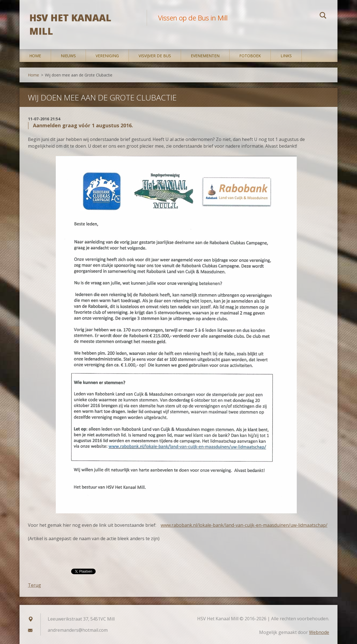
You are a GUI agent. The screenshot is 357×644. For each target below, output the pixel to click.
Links (286, 56)
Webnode (319, 632)
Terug (34, 585)
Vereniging (107, 56)
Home (35, 56)
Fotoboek (250, 56)
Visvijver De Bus (155, 56)
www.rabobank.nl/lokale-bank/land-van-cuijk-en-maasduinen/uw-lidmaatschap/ (244, 525)
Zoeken (323, 16)
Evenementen (205, 56)
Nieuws (68, 56)
